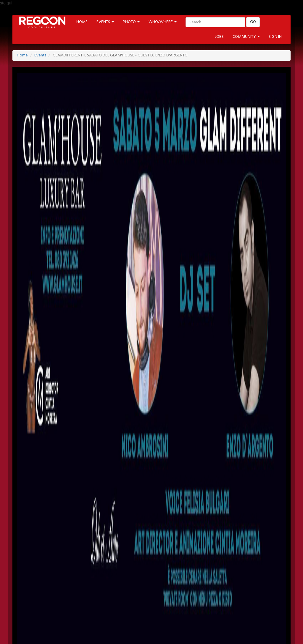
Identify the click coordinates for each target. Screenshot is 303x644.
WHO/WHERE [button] (163, 22)
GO (253, 22)
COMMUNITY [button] (246, 37)
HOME (82, 22)
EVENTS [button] (105, 22)
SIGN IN (275, 37)
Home (22, 55)
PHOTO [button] (131, 22)
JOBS (219, 37)
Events (40, 55)
